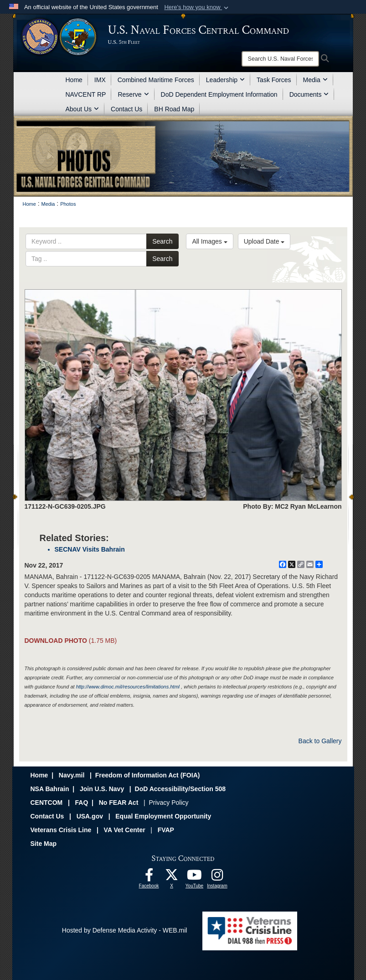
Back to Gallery (320, 741)
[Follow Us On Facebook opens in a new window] (149, 877)
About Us (82, 109)
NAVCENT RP (86, 94)
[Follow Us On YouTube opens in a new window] (195, 877)
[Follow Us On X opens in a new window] (172, 877)
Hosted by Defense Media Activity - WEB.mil (125, 930)
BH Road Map (174, 109)
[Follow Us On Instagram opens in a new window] (217, 877)
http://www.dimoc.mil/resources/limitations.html (128, 687)
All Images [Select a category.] (209, 241)
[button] (197, 7)
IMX (100, 80)
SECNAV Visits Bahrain (90, 549)
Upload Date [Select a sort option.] (264, 241)
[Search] (280, 59)
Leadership (225, 80)
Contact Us (126, 109)
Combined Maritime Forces (156, 80)
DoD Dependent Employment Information (219, 94)
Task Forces (274, 80)
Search (162, 241)
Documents (309, 94)
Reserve (133, 94)
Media (315, 80)
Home (74, 80)
